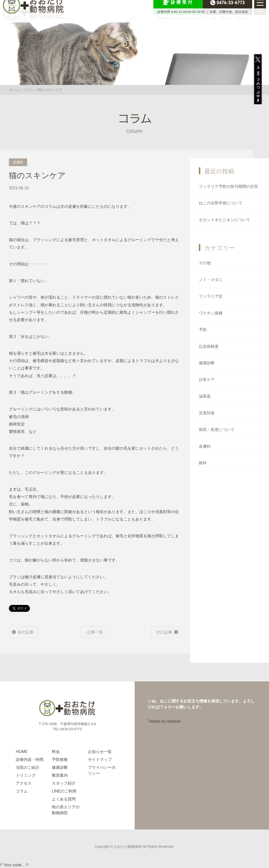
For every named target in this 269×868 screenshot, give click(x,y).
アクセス (24, 783)
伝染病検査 (209, 346)
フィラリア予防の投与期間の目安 (228, 186)
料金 (56, 752)
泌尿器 (205, 396)
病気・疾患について (217, 430)
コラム (28, 90)
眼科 (203, 463)
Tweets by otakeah (164, 721)
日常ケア (207, 380)
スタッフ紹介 (64, 783)
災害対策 (207, 413)
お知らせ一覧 (100, 752)
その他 (205, 263)
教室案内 (60, 775)
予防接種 (60, 760)
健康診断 (207, 363)
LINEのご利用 (64, 791)
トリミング (26, 775)
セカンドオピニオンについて (225, 220)
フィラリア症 (211, 296)
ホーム (14, 90)
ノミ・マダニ (211, 280)
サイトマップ (100, 760)
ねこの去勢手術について (221, 203)
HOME (22, 752)
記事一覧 (95, 632)
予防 (203, 330)
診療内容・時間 (30, 760)
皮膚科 (205, 446)
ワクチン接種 (211, 313)
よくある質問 (64, 799)
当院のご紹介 (28, 767)
